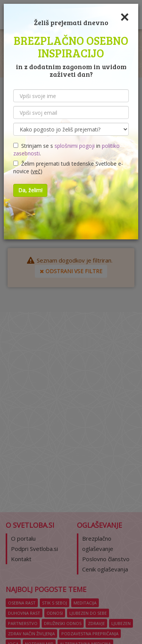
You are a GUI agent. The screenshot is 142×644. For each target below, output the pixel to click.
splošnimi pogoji (75, 146)
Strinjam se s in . (66, 150)
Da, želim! (30, 190)
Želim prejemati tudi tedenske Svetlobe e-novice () (68, 167)
